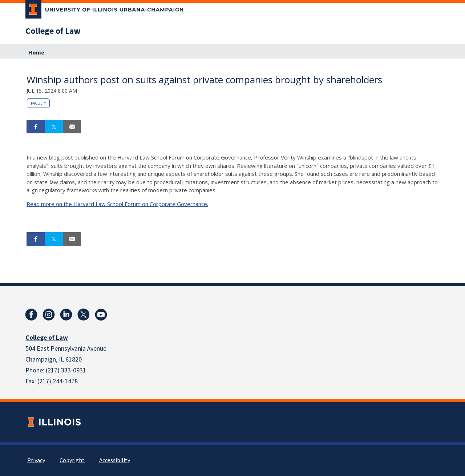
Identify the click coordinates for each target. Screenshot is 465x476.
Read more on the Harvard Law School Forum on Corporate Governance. (117, 204)
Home (36, 53)
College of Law (53, 31)
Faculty (38, 103)
